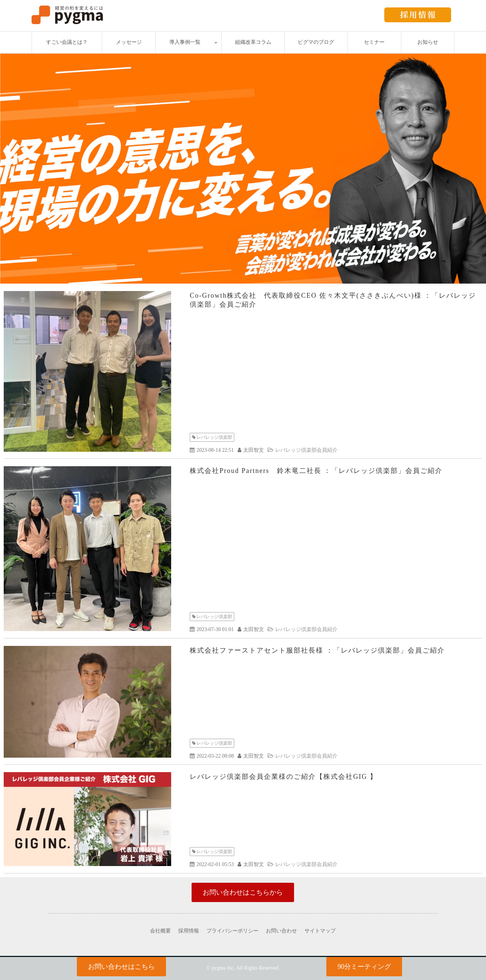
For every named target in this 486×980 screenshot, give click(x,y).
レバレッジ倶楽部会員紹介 (306, 450)
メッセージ (129, 42)
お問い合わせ (281, 931)
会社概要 (160, 931)
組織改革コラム (253, 42)
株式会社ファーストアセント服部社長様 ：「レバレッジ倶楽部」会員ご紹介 (317, 650)
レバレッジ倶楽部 (214, 437)
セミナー (374, 42)
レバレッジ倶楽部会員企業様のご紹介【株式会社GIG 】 (283, 777)
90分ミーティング (364, 967)
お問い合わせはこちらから (243, 892)
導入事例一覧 (185, 42)
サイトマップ (320, 931)
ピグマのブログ (316, 42)
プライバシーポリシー (232, 931)
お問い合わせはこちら (121, 967)
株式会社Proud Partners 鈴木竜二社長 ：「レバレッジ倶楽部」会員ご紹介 (316, 471)
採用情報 (189, 931)
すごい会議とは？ (67, 42)
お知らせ (428, 42)
